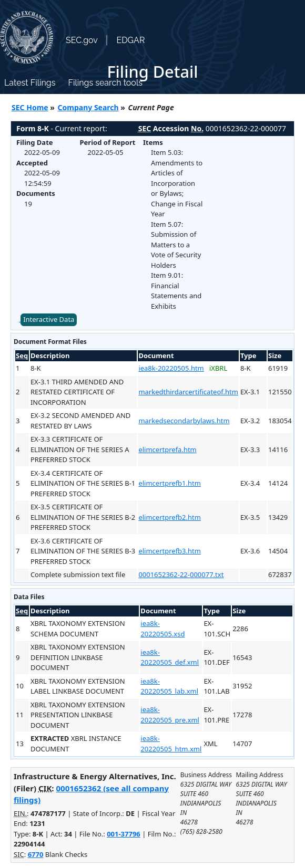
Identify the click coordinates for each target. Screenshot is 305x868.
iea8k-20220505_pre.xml (170, 715)
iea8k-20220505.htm (171, 368)
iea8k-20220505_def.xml (170, 657)
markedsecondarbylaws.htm (184, 421)
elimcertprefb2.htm (170, 517)
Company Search (88, 107)
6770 (36, 854)
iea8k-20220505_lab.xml (169, 686)
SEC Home (30, 107)
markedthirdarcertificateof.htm (188, 392)
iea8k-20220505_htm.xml (171, 744)
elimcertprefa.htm (167, 449)
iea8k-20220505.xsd (162, 629)
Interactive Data (49, 319)
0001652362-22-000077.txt (181, 574)
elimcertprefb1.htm (170, 483)
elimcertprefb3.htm (170, 551)
